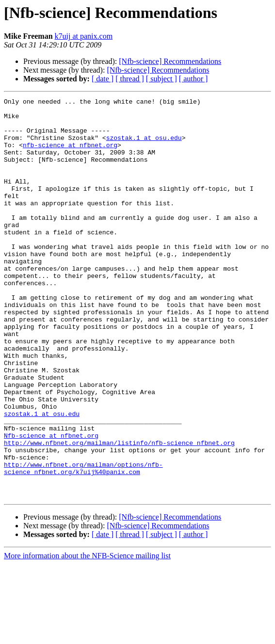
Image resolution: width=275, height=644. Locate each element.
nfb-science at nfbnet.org (70, 155)
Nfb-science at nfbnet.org (51, 504)
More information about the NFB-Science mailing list (87, 636)
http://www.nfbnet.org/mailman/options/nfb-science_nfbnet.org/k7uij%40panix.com (83, 543)
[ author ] (194, 79)
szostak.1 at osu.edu (144, 146)
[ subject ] (162, 79)
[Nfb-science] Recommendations (170, 61)
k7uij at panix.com (84, 36)
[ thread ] (130, 79)
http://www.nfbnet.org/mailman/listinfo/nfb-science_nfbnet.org (119, 512)
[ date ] (103, 79)
